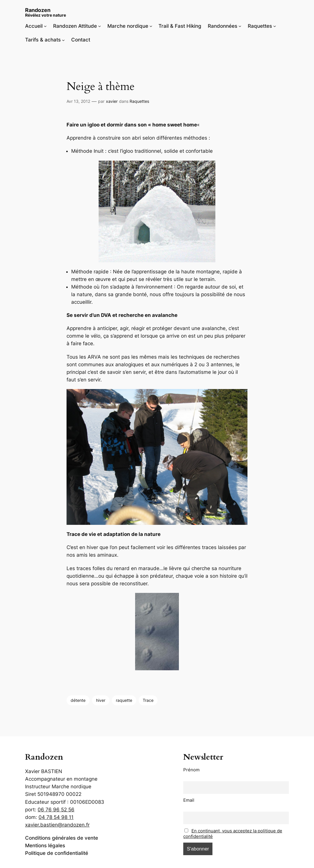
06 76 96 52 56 (56, 810)
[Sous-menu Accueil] (45, 26)
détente (78, 700)
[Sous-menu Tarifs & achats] (63, 40)
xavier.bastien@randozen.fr (57, 825)
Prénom (191, 770)
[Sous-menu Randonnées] (240, 26)
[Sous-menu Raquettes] (275, 26)
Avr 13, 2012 (78, 101)
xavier (112, 101)
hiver (101, 700)
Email (189, 800)
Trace (148, 700)
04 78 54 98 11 (56, 817)
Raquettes (139, 101)
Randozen (38, 10)
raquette (124, 700)
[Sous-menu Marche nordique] (151, 26)
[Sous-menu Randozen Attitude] (100, 26)
